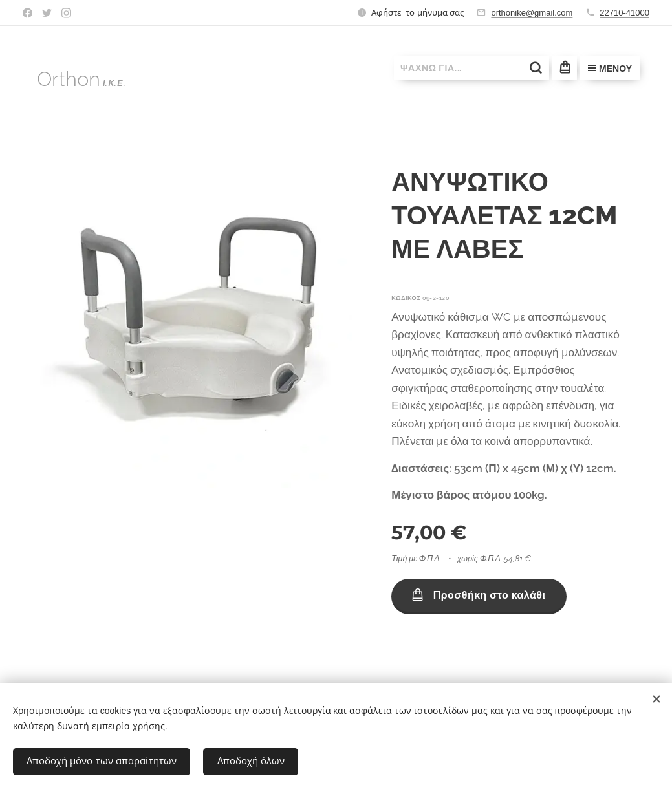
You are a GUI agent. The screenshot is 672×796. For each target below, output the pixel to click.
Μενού (610, 69)
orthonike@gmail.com (532, 13)
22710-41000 (624, 13)
